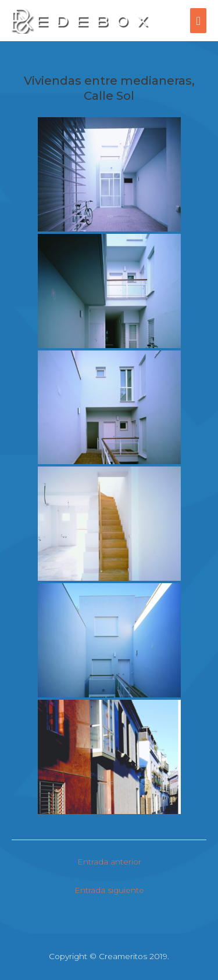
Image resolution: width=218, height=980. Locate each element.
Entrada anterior (109, 862)
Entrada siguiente (109, 890)
